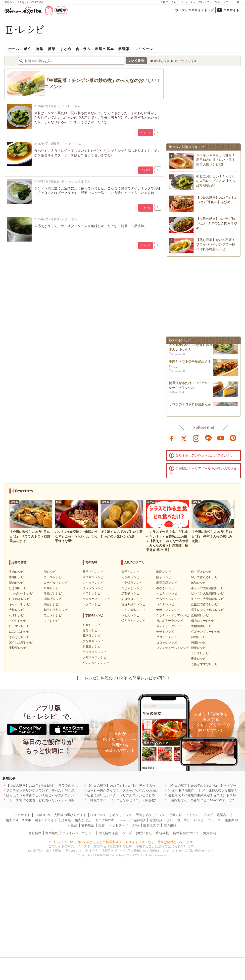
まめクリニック (121, 815)
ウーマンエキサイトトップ (195, 10)
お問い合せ (144, 833)
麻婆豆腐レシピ (167, 583)
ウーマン (184, 820)
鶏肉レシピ (16, 583)
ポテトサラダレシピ (170, 626)
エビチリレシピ (167, 593)
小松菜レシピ (18, 648)
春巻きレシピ (165, 588)
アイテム (192, 815)
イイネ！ (146, 132)
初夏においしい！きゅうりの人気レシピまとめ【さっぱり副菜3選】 (216, 181)
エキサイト (231, 10)
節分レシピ (90, 630)
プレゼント (214, 2)
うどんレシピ (130, 615)
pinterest (233, 438)
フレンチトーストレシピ (173, 648)
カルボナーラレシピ (170, 621)
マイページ (144, 49)
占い (201, 2)
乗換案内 (231, 820)
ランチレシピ (200, 653)
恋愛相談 (156, 820)
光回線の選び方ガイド (70, 815)
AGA (136, 825)
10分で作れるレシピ (204, 577)
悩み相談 (139, 820)
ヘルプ (127, 833)
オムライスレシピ (168, 599)
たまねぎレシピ (19, 599)
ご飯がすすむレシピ (204, 664)
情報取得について (186, 833)
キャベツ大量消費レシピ (207, 588)
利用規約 (52, 833)
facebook (172, 438)
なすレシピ (16, 615)
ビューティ (189, 2)
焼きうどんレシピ (133, 621)
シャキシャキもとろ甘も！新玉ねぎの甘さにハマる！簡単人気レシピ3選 (216, 160)
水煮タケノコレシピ (96, 599)
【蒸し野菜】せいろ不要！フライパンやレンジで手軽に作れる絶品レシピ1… (216, 244)
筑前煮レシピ (130, 593)
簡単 (52, 49)
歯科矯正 (88, 825)
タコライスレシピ (168, 637)
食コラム (83, 49)
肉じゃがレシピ (132, 588)
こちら (174, 851)
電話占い (223, 815)
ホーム (14, 49)
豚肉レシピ (16, 577)
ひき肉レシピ (18, 588)
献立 (28, 49)
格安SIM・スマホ (19, 820)
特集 (40, 49)
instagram (196, 438)
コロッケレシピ (167, 643)
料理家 (124, 49)
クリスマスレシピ (95, 657)
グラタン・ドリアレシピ (173, 615)
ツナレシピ (51, 621)
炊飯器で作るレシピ (204, 604)
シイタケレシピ (93, 583)
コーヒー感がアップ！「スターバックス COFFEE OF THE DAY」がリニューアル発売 (148, 790)
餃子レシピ (164, 577)
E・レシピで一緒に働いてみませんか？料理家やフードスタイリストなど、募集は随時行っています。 (122, 842)
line (208, 438)
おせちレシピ (92, 625)
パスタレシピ (165, 604)
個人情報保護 (108, 833)
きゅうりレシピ (19, 637)
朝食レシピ (198, 648)
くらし (175, 2)
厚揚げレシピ (53, 593)
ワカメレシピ (53, 615)
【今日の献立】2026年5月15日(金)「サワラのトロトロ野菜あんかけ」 (57, 785)
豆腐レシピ (51, 588)
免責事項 (209, 833)
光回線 (66, 820)
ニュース (214, 820)
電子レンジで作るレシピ (207, 610)
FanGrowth (98, 815)
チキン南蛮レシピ (133, 610)
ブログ (208, 815)
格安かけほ (83, 820)
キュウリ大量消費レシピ (207, 599)
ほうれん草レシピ (21, 643)
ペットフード (118, 825)
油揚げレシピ (53, 599)
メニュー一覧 (231, 2)
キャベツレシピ (19, 604)
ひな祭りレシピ (93, 641)
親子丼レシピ (130, 572)
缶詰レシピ (198, 583)
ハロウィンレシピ (95, 652)
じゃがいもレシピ (21, 593)
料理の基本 (105, 49)
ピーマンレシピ (19, 626)
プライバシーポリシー (78, 833)
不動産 (73, 825)
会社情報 (35, 833)
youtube (221, 438)
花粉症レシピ (92, 636)
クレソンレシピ (93, 588)
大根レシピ (16, 610)
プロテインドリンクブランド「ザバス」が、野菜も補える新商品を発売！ (60, 790)
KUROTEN (42, 815)
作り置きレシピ (201, 572)
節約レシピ (198, 637)
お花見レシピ (92, 647)
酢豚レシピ (164, 572)
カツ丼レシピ (130, 577)
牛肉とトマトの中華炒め (187, 363)
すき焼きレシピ (132, 599)
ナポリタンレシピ (168, 610)
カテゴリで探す (186, 61)
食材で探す (162, 61)
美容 (101, 825)
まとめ (66, 49)
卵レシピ (50, 572)
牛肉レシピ (16, 572)
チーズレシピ (53, 577)
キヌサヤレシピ (93, 577)
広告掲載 (162, 833)
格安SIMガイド (46, 820)
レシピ (199, 820)
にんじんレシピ (19, 632)
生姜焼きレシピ (132, 583)
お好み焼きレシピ (133, 604)
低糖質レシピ (200, 615)
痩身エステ (151, 825)
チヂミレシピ (165, 632)
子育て (164, 2)
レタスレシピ (92, 604)
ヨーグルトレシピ (56, 583)
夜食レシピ (198, 659)
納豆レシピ (51, 604)
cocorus (124, 820)
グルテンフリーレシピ (206, 632)
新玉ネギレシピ (93, 572)
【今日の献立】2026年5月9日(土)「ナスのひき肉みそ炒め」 (217, 223)
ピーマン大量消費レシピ (207, 593)
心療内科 (175, 815)
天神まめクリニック (150, 815)
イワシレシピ (92, 593)
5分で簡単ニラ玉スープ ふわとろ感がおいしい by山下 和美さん (191, 346)
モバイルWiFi (105, 820)
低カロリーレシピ (203, 621)
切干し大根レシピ (56, 610)
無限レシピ (198, 643)
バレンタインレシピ (96, 663)
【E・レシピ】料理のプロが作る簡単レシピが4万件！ (123, 678)
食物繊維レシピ (201, 626)
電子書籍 (170, 825)
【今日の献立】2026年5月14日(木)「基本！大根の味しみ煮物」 (133, 785)
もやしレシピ (18, 621)
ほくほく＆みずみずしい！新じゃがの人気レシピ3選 (44, 795)
